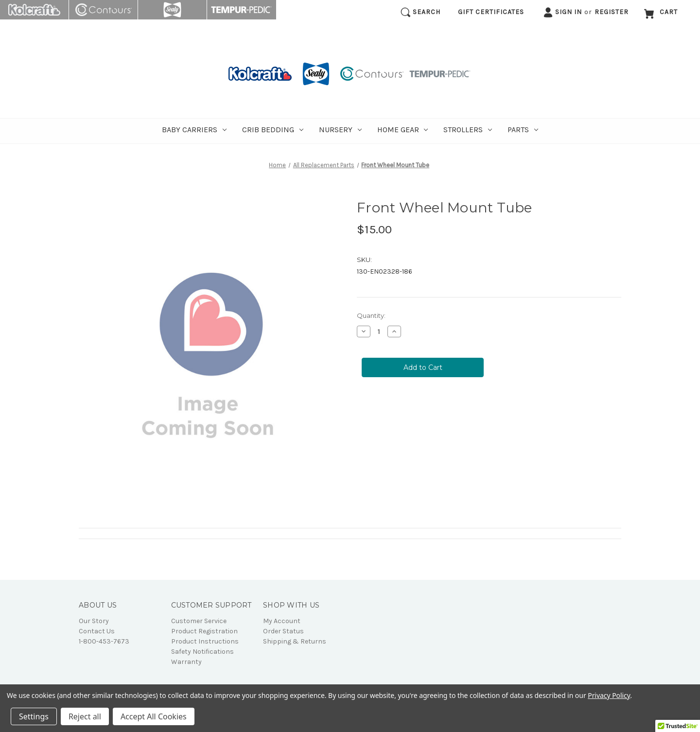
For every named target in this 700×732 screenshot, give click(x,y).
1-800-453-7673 (104, 641)
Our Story (94, 621)
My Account (282, 621)
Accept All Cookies (154, 716)
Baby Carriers (194, 130)
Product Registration (204, 631)
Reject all (85, 716)
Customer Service (199, 621)
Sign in (562, 12)
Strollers (468, 130)
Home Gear (403, 130)
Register (612, 12)
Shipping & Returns (295, 641)
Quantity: (371, 315)
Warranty (186, 662)
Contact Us (97, 631)
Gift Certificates (491, 12)
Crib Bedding (273, 130)
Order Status (283, 631)
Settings (34, 716)
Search (420, 12)
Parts (523, 130)
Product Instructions (205, 641)
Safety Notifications (202, 652)
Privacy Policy (609, 695)
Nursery (340, 130)
